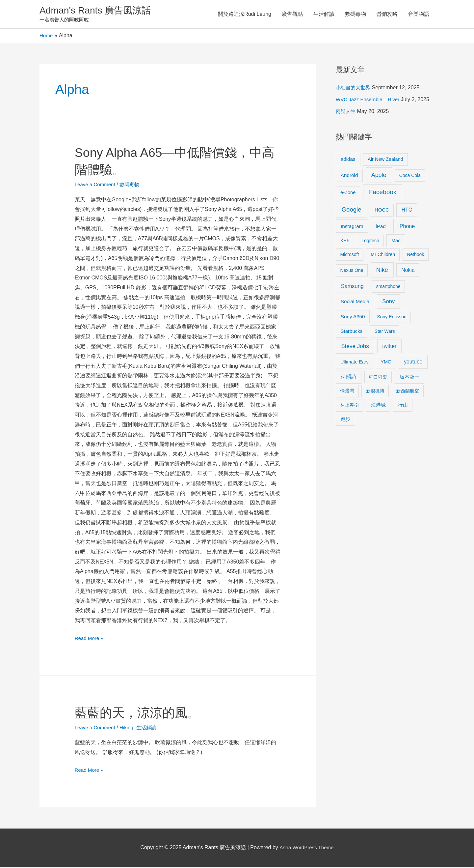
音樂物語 (419, 15)
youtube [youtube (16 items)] (413, 363)
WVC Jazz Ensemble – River (369, 101)
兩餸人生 (346, 113)
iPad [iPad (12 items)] (381, 228)
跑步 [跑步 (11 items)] (345, 420)
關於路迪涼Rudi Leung (245, 15)
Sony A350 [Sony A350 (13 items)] (353, 318)
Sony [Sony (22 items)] (388, 303)
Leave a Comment (96, 186)
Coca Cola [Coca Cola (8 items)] (410, 177)
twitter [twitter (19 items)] (389, 347)
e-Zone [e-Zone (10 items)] (348, 194)
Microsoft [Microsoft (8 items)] (350, 256)
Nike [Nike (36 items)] (382, 271)
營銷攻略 (387, 15)
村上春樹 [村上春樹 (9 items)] (350, 406)
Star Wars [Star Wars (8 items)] (385, 333)
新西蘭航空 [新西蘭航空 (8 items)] (408, 392)
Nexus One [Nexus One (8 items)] (352, 272)
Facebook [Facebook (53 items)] (383, 193)
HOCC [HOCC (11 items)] (382, 211)
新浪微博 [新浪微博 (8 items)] (375, 392)
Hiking (129, 729)
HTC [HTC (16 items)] (407, 211)
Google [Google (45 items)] (352, 211)
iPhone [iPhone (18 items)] (407, 227)
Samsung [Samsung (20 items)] (352, 287)
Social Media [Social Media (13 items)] (355, 303)
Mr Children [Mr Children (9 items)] (383, 256)
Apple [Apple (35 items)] (379, 176)
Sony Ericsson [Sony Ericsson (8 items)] (392, 318)
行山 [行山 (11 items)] (403, 406)
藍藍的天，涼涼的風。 (141, 714)
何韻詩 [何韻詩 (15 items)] (349, 378)
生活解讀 (324, 15)
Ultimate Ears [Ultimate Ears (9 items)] (355, 363)
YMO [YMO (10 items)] (386, 363)
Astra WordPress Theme (307, 849)
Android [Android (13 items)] (349, 176)
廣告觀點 (292, 15)
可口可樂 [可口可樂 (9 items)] (378, 378)
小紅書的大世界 (354, 89)
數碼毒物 (355, 15)
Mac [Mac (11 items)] (396, 242)
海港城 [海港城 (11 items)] (378, 406)
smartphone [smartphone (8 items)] (388, 288)
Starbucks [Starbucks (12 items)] (352, 332)
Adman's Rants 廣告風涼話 (99, 11)
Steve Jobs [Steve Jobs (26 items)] (355, 347)
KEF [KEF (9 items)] (345, 242)
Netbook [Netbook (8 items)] (415, 256)
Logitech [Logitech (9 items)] (370, 242)
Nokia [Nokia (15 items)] (408, 271)
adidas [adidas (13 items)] (348, 160)
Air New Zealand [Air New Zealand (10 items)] (385, 160)
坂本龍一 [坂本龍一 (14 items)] (409, 378)
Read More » (90, 638)
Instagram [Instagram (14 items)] (352, 228)
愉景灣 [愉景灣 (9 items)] (347, 392)
